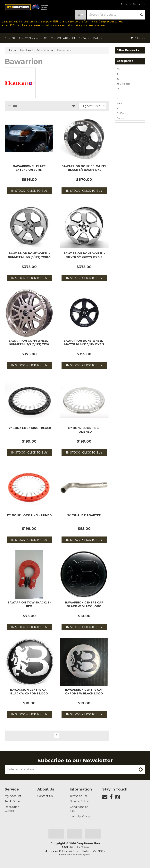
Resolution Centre (12, 809)
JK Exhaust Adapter (84, 515)
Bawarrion (64, 50)
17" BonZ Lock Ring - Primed (29, 515)
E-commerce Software (71, 855)
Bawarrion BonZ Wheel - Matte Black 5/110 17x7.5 (84, 342)
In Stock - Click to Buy (29, 191)
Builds (98, 38)
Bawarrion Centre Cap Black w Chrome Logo (29, 692)
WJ (59, 38)
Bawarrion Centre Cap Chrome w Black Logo (84, 692)
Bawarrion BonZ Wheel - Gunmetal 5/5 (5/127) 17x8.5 (29, 255)
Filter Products (128, 50)
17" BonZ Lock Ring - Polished (84, 430)
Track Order (12, 801)
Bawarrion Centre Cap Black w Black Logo (84, 604)
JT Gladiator (33, 38)
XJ (74, 38)
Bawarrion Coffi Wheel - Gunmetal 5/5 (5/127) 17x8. (29, 342)
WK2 (66, 38)
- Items (138, 38)
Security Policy (80, 816)
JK (14, 38)
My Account (13, 796)
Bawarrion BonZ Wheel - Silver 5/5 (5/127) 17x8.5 (84, 255)
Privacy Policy (79, 801)
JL (21, 38)
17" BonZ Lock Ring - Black (29, 428)
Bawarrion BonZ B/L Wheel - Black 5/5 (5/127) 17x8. (84, 168)
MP (46, 38)
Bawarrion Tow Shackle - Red (29, 604)
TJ (53, 38)
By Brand (85, 38)
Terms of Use (79, 796)
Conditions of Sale (79, 809)
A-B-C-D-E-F (45, 50)
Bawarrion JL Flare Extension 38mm (29, 168)
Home (12, 50)
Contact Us (139, 4)
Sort (73, 106)
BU (7, 38)
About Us (126, 4)
